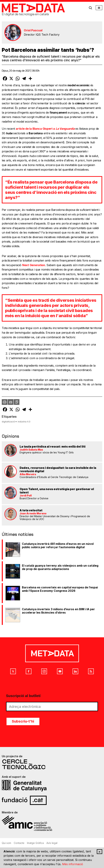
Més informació (73, 864)
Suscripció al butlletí (23, 696)
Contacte (19, 843)
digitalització (8, 422)
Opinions (10, 436)
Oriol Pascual (33, 30)
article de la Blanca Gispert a (45, 129)
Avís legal (52, 843)
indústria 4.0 (24, 422)
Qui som (6, 843)
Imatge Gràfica (35, 843)
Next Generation (34, 265)
